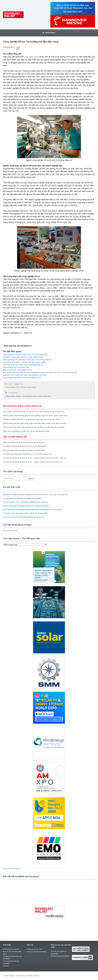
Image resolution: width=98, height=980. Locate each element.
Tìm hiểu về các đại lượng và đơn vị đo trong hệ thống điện (25, 513)
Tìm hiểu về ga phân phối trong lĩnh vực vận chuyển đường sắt (27, 454)
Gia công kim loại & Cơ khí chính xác (36, 396)
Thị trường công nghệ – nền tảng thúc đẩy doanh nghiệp (24, 362)
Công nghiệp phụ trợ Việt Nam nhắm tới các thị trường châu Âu (27, 360)
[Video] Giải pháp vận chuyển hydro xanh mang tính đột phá (26, 506)
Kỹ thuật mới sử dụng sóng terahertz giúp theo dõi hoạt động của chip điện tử (33, 509)
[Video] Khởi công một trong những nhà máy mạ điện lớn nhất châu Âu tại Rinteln (34, 427)
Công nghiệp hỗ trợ (13, 387)
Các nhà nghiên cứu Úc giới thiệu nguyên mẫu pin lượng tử (26, 502)
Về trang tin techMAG (11, 949)
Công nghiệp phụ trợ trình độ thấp (16, 367)
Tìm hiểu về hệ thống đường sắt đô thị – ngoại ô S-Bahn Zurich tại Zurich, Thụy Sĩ (34, 458)
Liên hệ (6, 966)
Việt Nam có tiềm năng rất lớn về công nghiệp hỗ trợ (23, 357)
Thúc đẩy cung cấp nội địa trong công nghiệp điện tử (23, 365)
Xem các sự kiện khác (11, 869)
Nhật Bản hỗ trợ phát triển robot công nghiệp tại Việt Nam (25, 375)
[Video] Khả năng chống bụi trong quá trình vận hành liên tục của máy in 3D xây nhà (35, 495)
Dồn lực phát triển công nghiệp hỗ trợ (17, 370)
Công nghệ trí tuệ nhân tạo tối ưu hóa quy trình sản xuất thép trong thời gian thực (34, 412)
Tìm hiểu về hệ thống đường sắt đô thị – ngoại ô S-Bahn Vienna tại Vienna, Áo (33, 462)
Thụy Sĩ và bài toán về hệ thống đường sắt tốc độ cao (24, 442)
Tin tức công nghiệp (28, 387)
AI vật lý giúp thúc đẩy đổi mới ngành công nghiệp (22, 498)
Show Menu (49, 33)
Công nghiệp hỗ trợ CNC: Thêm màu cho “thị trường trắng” (25, 355)
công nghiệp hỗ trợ (32, 57)
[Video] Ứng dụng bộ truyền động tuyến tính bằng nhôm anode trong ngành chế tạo (35, 423)
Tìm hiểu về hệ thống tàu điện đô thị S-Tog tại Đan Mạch (24, 446)
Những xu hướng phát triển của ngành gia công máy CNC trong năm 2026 (31, 419)
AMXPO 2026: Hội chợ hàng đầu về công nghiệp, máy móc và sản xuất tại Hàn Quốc (35, 416)
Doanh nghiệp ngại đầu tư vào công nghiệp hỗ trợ (22, 378)
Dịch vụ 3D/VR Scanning (36, 952)
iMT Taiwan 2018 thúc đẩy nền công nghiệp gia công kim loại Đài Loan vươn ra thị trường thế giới (40, 372)
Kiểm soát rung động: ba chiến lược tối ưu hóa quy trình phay (26, 431)
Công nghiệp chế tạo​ (13, 396)
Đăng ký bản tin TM (34, 949)
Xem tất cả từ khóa (10, 531)
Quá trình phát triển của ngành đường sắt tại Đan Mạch (24, 450)
